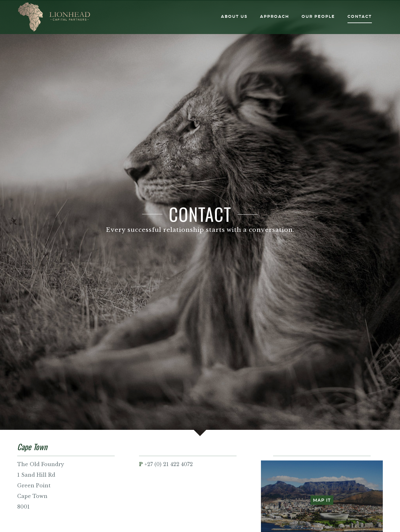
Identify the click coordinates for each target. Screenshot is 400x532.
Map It (322, 500)
